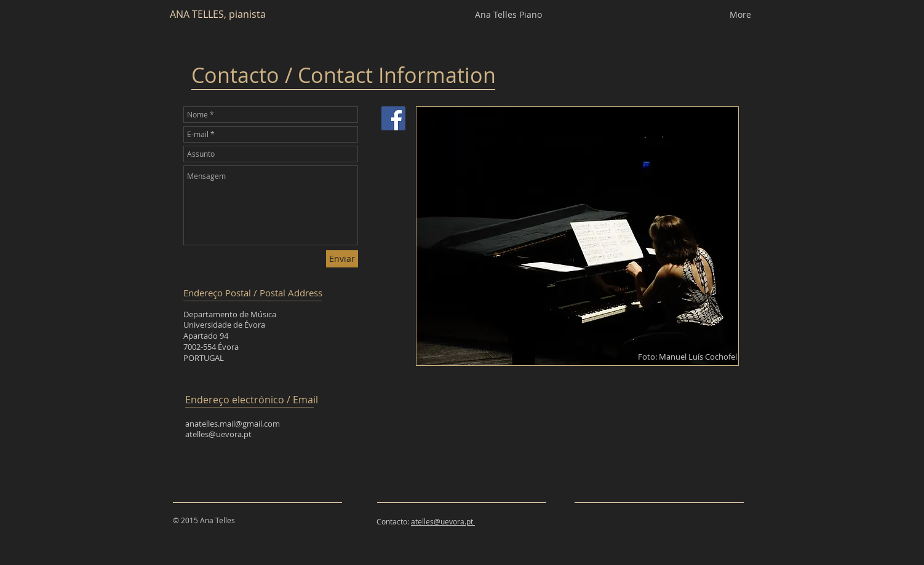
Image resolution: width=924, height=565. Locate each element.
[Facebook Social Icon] (393, 118)
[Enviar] (342, 259)
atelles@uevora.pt (218, 434)
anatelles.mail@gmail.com (233, 424)
